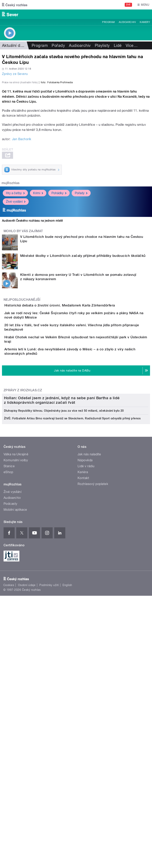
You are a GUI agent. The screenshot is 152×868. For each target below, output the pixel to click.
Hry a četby (15, 278)
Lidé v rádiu (86, 689)
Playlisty (102, 45)
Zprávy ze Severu (15, 74)
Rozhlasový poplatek (93, 707)
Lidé (118, 45)
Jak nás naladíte (89, 677)
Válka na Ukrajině (16, 677)
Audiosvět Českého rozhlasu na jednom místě (32, 306)
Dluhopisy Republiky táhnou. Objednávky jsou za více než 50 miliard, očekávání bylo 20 (64, 634)
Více (132, 45)
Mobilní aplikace (15, 733)
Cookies (9, 808)
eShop (8, 695)
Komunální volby (16, 683)
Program (108, 22)
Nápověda (85, 683)
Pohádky (59, 278)
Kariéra (83, 695)
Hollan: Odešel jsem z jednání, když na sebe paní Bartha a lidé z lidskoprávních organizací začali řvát (62, 623)
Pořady (58, 45)
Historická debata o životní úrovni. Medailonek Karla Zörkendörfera (76, 391)
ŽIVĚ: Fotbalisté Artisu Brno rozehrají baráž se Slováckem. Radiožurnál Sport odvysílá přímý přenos (72, 641)
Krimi (38, 278)
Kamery (145, 22)
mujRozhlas (11, 268)
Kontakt (83, 701)
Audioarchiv (127, 22)
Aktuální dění (14, 45)
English (67, 808)
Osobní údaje (27, 808)
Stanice (9, 689)
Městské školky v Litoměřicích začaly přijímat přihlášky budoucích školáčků (83, 341)
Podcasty (10, 727)
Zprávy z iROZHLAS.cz (23, 515)
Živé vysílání (16, 287)
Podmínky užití (49, 808)
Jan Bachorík (22, 225)
